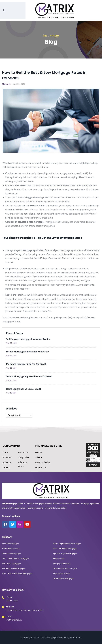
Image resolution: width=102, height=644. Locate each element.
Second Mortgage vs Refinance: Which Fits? (27, 352)
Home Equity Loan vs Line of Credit (24, 389)
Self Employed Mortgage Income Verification (28, 339)
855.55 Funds (12, 601)
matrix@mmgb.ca (14, 620)
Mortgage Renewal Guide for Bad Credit (26, 364)
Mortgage (55, 36)
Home (45, 36)
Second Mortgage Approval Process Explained (29, 376)
